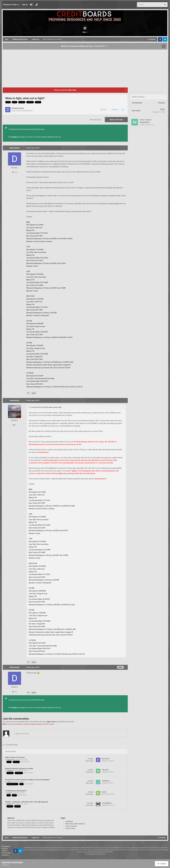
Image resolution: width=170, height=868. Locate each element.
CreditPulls (69, 822)
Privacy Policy (70, 828)
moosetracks (15, 400)
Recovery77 (11, 760)
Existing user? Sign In (11, 5)
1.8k (15, 172)
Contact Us (5, 855)
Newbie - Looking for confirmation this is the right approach (27, 802)
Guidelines (5, 865)
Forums (78, 32)
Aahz (9, 782)
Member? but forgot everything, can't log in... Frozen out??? (83, 46)
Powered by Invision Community (95, 854)
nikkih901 (11, 771)
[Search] (144, 5)
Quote (34, 393)
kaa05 (9, 793)
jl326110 (10, 804)
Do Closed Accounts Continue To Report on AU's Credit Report (27, 780)
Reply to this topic (116, 120)
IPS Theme (5, 846)
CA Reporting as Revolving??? (16, 791)
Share (104, 110)
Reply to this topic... (22, 734)
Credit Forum (28, 111)
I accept (161, 864)
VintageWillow (107, 803)
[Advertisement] (85, 67)
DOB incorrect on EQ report (15, 757)
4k (15, 425)
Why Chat (105, 770)
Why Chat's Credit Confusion (75, 824)
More (91, 32)
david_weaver (19, 108)
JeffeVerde (106, 781)
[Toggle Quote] (30, 407)
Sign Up (25, 5)
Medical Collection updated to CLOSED (19, 769)
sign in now (51, 722)
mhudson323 (144, 122)
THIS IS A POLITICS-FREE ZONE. (65, 90)
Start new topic (95, 120)
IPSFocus (5, 849)
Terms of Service (71, 826)
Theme (5, 851)
